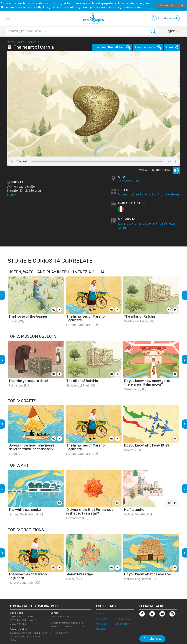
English (173, 31)
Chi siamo (102, 624)
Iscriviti (100, 614)
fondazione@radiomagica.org (67, 623)
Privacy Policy (123, 619)
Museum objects (130, 194)
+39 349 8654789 (60, 616)
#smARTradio (16, 42)
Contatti (101, 629)
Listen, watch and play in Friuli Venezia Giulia (147, 226)
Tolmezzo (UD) (129, 181)
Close (180, 5)
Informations (165, 5)
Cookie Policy (122, 624)
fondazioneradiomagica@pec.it (67, 627)
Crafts (150, 194)
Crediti (119, 614)
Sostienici (102, 619)
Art (160, 194)
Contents (34, 42)
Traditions (172, 194)
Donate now (152, 639)
